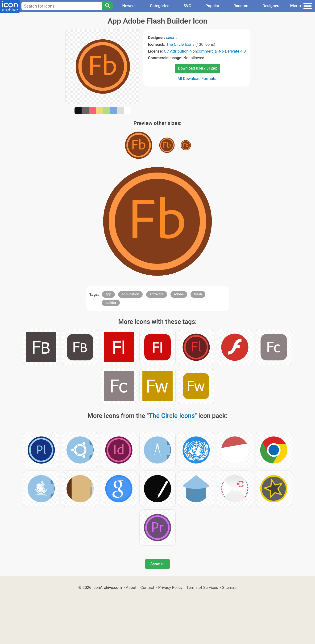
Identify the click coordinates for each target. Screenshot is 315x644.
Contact (147, 587)
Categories (160, 6)
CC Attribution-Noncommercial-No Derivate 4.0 (205, 51)
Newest (129, 6)
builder (111, 303)
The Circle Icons (180, 44)
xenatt (171, 37)
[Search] (107, 6)
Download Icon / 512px (197, 68)
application (130, 294)
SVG (187, 6)
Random (241, 6)
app (108, 294)
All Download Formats (197, 78)
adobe (179, 294)
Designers (271, 6)
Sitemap (229, 587)
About (131, 587)
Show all (157, 564)
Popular (212, 6)
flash (198, 294)
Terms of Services (202, 587)
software (157, 294)
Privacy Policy (170, 587)
